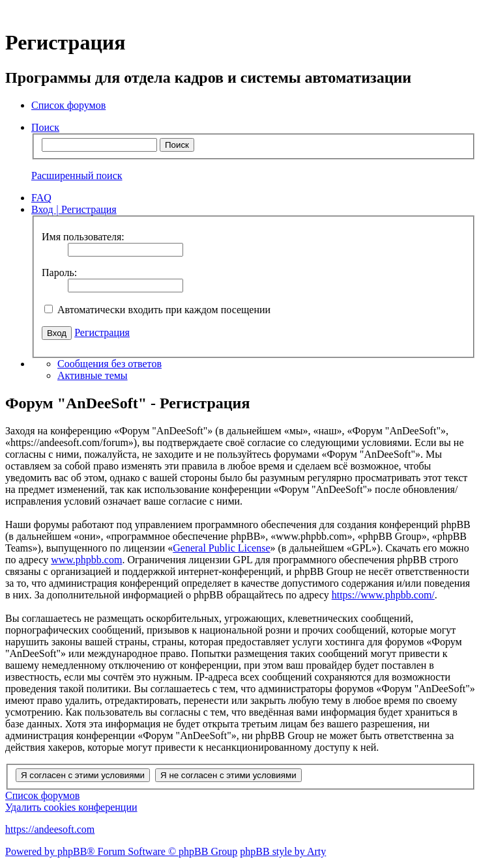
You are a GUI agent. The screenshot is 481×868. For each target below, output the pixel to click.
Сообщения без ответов (109, 364)
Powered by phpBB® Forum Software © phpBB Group (121, 851)
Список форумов (42, 795)
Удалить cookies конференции (71, 807)
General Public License (221, 548)
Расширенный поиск (77, 175)
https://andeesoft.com (50, 829)
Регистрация (102, 332)
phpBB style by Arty (283, 851)
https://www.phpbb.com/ (383, 595)
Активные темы (93, 375)
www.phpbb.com (86, 560)
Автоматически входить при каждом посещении (157, 310)
